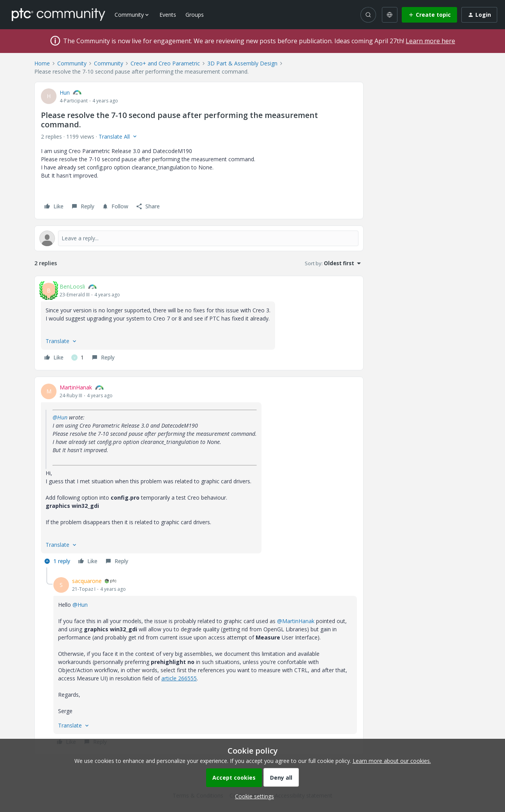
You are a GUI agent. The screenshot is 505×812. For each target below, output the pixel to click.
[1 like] (78, 358)
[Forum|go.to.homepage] (58, 14)
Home (42, 63)
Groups (195, 15)
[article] (199, 323)
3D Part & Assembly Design (242, 63)
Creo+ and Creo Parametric (165, 63)
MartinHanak (76, 387)
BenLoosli (72, 286)
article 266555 (179, 678)
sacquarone (87, 581)
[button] (429, 15)
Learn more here (430, 41)
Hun (65, 92)
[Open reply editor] (199, 238)
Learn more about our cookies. (392, 761)
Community (72, 63)
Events (168, 15)
